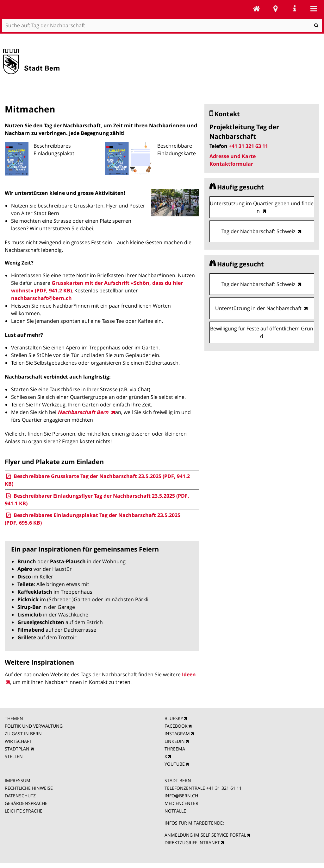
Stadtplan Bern (276, 9)
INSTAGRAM (177, 734)
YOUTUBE (175, 764)
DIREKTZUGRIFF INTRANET (192, 842)
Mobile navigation (314, 9)
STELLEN (14, 756)
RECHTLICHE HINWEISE (29, 788)
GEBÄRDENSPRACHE (26, 803)
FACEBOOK (176, 726)
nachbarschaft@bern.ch (41, 298)
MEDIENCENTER (181, 803)
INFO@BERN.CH (181, 796)
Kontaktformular (231, 164)
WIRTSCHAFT (18, 741)
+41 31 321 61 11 (224, 788)
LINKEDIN (175, 741)
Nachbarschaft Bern (84, 412)
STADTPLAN (17, 749)
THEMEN (14, 718)
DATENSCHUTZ (20, 796)
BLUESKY (174, 718)
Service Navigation (295, 9)
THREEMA (175, 749)
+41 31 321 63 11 (248, 146)
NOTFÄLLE (175, 811)
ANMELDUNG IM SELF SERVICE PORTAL (205, 835)
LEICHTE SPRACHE (24, 811)
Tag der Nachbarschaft (257, 9)
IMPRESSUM (18, 780)
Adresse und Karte (233, 156)
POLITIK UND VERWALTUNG (34, 726)
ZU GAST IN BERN (23, 734)
